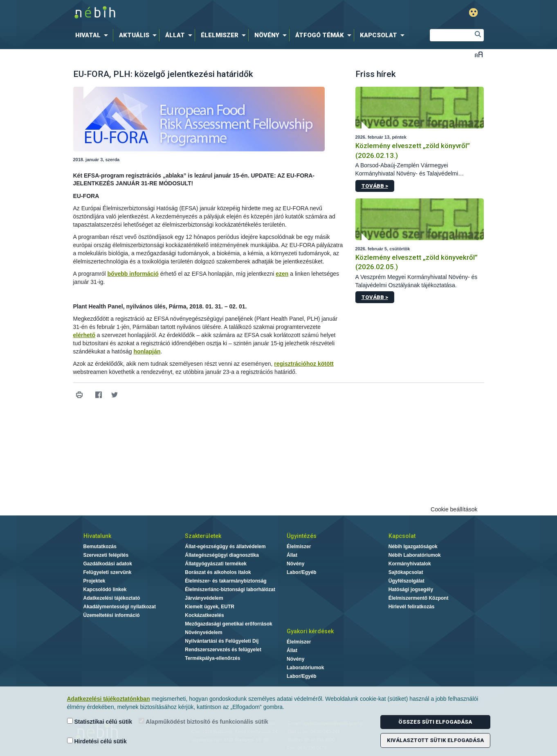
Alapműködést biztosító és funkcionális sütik (203, 721)
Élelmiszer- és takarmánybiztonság (226, 581)
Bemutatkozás (100, 547)
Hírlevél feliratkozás (412, 607)
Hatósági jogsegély (411, 589)
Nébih (191, 13)
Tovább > (375, 186)
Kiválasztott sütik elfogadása (435, 740)
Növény (295, 564)
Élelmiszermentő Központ (419, 598)
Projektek (94, 581)
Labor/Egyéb (302, 572)
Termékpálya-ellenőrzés (212, 658)
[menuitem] (93, 35)
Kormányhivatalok (410, 564)
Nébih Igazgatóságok (413, 547)
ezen (282, 274)
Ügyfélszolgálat (407, 581)
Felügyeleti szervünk (108, 572)
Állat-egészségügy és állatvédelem (225, 547)
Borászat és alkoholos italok (218, 572)
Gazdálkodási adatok (108, 564)
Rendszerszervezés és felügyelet (223, 650)
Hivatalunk (97, 536)
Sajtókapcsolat (406, 572)
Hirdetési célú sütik (97, 741)
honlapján (147, 351)
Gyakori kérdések (310, 631)
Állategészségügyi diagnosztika (222, 555)
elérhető (84, 335)
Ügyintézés (302, 536)
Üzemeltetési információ (112, 615)
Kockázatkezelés (204, 615)
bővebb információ (133, 274)
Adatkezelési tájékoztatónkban (109, 699)
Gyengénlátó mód (473, 12)
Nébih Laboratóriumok (415, 555)
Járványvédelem (204, 598)
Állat (292, 555)
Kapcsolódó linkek (105, 589)
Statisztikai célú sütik (100, 721)
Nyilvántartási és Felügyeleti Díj (222, 641)
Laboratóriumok (305, 668)
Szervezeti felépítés (106, 555)
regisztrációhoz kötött (304, 364)
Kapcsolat (402, 536)
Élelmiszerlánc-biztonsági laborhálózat (230, 589)
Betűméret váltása (479, 54)
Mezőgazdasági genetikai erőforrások (228, 624)
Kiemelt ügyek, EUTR (210, 607)
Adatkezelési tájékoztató (112, 598)
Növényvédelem (203, 632)
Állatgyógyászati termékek (216, 564)
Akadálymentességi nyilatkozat (120, 607)
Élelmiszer (299, 547)
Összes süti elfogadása (435, 722)
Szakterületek (203, 536)
